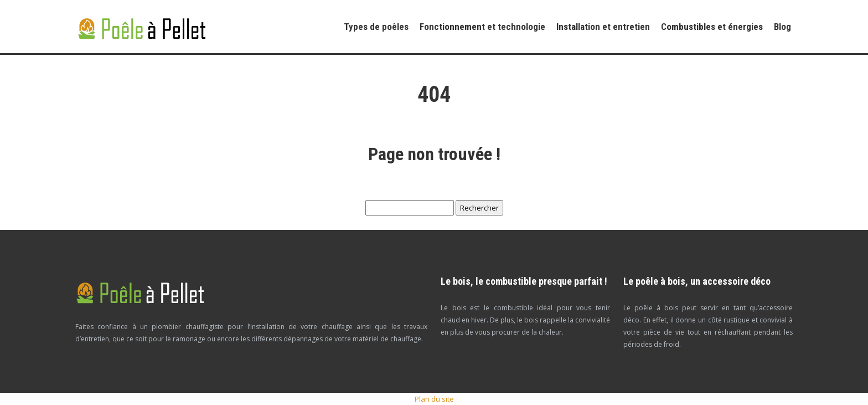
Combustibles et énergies (712, 27)
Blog (782, 27)
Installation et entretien (603, 27)
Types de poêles (376, 27)
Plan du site (434, 399)
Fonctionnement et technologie (482, 27)
